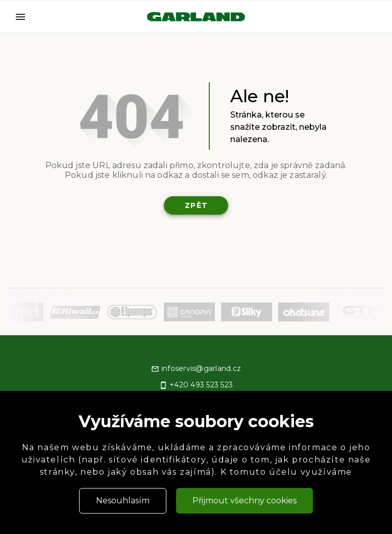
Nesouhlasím (123, 501)
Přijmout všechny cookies (244, 501)
